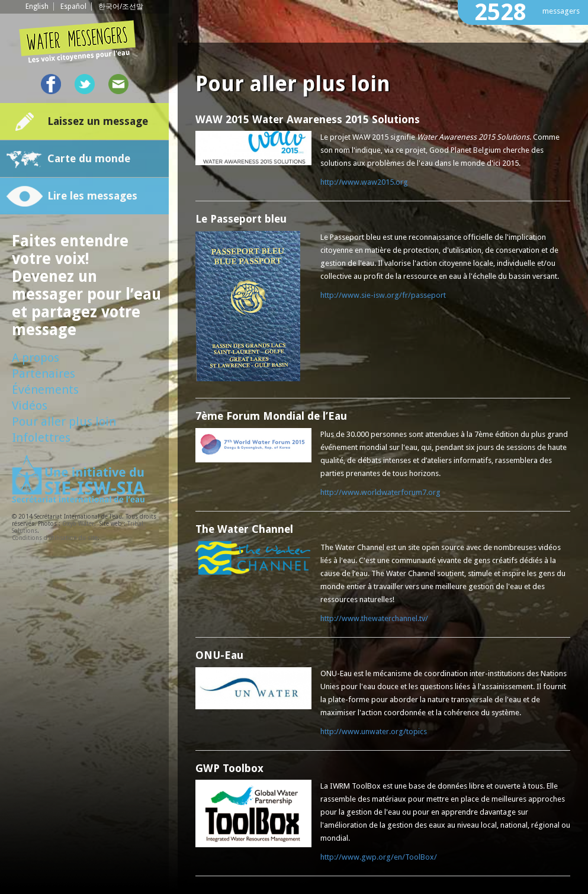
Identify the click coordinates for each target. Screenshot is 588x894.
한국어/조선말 (121, 7)
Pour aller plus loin (64, 422)
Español (73, 7)
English (37, 7)
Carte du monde (89, 158)
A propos (36, 358)
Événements (45, 390)
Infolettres (41, 438)
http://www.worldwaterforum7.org (380, 492)
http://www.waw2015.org (364, 182)
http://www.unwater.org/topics (374, 731)
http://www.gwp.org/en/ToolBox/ (379, 857)
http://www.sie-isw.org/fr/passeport (383, 295)
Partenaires (44, 374)
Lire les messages (92, 196)
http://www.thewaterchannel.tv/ (374, 618)
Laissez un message (98, 121)
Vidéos (30, 406)
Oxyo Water (78, 524)
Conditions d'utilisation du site (55, 538)
